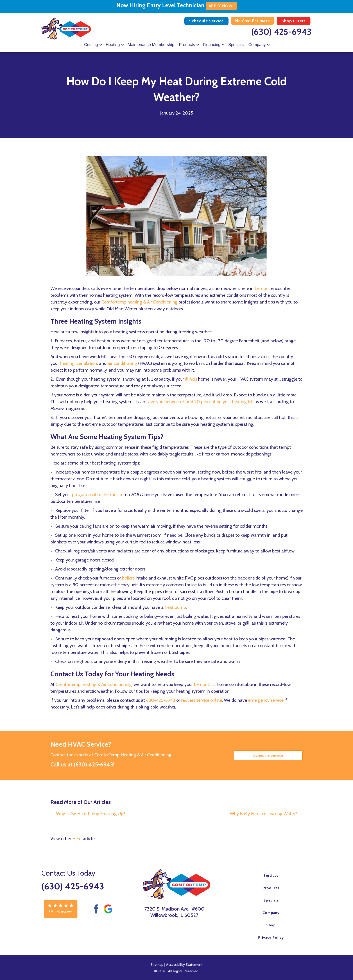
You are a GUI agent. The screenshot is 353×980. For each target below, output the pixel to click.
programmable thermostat (98, 495)
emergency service (266, 700)
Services (271, 875)
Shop (271, 925)
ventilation (87, 363)
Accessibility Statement (184, 965)
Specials (236, 45)
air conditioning (122, 363)
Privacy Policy (271, 937)
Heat (77, 839)
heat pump (175, 607)
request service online (202, 700)
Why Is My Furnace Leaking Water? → (266, 814)
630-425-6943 (161, 700)
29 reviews (64, 912)
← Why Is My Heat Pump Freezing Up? (88, 814)
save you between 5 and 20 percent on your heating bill (200, 402)
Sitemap (157, 965)
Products (187, 45)
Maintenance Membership (151, 45)
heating (67, 363)
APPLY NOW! (221, 6)
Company (257, 45)
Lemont (262, 288)
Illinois (191, 379)
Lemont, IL (204, 684)
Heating (113, 45)
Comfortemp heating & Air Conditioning (139, 302)
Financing (212, 45)
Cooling (91, 45)
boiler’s (128, 578)
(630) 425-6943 (281, 32)
